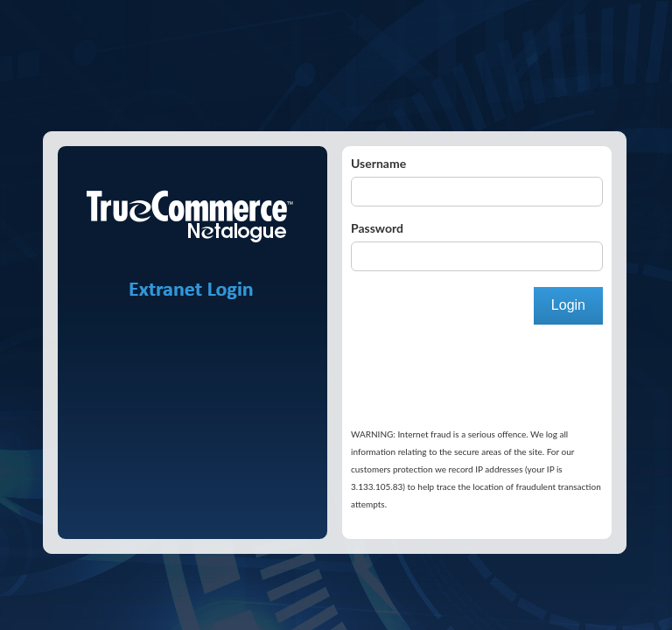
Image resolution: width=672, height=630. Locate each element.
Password (377, 228)
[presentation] (423, 350)
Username (378, 163)
